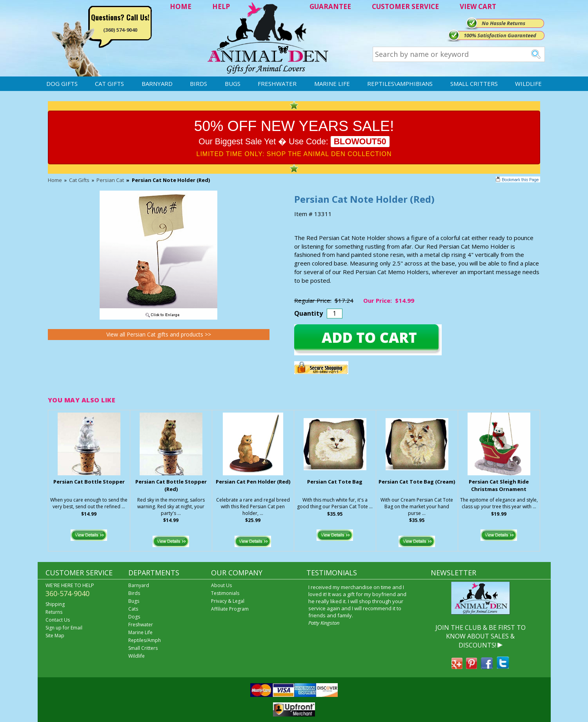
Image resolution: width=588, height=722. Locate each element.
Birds (198, 84)
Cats (133, 609)
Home (55, 180)
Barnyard (157, 84)
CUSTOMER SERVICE (405, 6)
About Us (221, 585)
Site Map (55, 636)
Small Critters (474, 84)
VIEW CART (478, 6)
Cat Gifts (109, 84)
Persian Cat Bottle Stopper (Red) (171, 485)
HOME (181, 6)
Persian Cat (110, 180)
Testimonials (225, 593)
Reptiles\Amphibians (400, 84)
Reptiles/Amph (145, 640)
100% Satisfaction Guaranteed (500, 35)
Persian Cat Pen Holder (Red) (253, 482)
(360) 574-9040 (120, 30)
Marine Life (332, 84)
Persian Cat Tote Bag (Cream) (417, 482)
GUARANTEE (330, 6)
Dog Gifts (62, 84)
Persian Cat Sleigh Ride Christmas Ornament (499, 485)
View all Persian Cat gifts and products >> (159, 334)
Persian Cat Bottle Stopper (89, 482)
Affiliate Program (230, 609)
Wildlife (528, 84)
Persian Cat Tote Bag (335, 482)
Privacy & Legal (228, 601)
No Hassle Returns (503, 23)
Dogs (134, 617)
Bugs (233, 84)
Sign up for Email (64, 628)
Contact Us (58, 620)
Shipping (55, 604)
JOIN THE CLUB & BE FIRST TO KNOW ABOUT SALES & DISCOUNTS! (481, 636)
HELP (221, 6)
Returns (54, 612)
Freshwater (277, 84)
